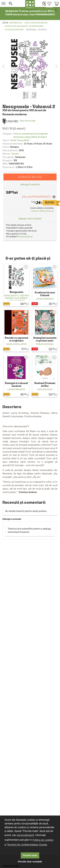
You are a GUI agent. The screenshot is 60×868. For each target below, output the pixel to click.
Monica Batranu (45, 344)
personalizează (25, 835)
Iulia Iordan (21, 298)
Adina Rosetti (11, 296)
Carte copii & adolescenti (36, 23)
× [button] (56, 10)
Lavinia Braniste (45, 299)
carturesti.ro (16, 23)
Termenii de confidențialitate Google (27, 845)
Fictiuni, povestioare (14, 30)
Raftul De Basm (39, 137)
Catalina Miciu (45, 389)
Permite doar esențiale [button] (30, 862)
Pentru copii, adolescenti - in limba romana (24, 26)
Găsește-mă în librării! (30, 219)
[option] (30, 64)
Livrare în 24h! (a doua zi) (42, 211)
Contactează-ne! (25, 237)
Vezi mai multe (19, 121)
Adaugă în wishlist (30, 184)
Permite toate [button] (30, 855)
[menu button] (4, 4)
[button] (16, 4)
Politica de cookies (43, 840)
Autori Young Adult (20, 140)
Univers (15, 154)
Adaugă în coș (30, 177)
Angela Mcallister (16, 344)
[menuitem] (43, 4)
